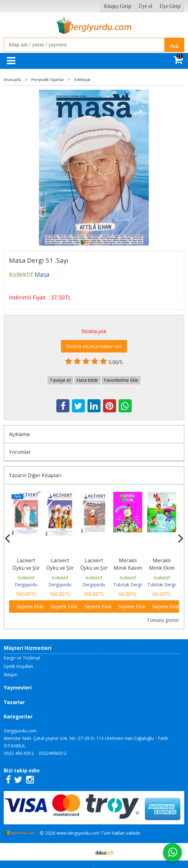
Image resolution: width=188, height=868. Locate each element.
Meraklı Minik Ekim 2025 (162, 568)
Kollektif (26, 578)
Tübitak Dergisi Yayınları (138, 585)
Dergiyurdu (26, 585)
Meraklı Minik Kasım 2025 (128, 568)
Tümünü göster (163, 620)
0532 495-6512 (19, 753)
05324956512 (53, 753)
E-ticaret (84, 852)
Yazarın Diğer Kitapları (35, 475)
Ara (174, 46)
